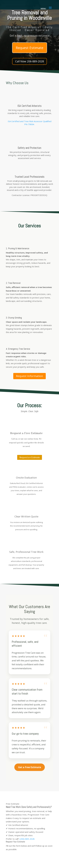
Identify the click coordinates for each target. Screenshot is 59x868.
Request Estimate (30, 48)
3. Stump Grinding (14, 318)
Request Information (29, 376)
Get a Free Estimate (30, 767)
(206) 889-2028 (27, 839)
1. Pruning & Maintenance (18, 248)
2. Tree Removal (13, 283)
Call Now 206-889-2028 (29, 61)
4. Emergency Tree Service (18, 349)
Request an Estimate (29, 457)
